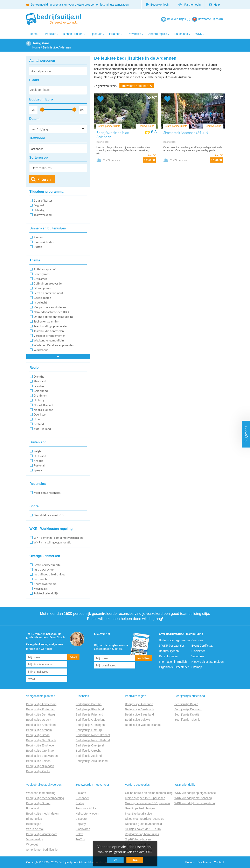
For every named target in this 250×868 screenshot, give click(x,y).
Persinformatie (168, 656)
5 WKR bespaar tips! (172, 646)
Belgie (37, 451)
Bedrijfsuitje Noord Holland (93, 740)
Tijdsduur (96, 34)
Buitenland (181, 34)
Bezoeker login (158, 5)
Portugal (39, 465)
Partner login (189, 5)
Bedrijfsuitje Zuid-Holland (92, 761)
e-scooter (82, 819)
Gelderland (41, 391)
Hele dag (39, 210)
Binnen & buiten (44, 242)
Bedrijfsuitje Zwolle (38, 771)
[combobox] (58, 90)
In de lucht (40, 302)
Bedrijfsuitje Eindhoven (41, 745)
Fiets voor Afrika (86, 808)
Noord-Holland (43, 410)
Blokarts (81, 793)
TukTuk (80, 839)
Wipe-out (32, 844)
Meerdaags (41, 589)
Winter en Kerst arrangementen (54, 345)
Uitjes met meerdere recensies (145, 819)
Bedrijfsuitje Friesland (89, 714)
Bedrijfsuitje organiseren (174, 640)
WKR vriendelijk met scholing (193, 798)
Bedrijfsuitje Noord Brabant (93, 735)
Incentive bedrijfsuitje (138, 814)
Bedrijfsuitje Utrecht (39, 720)
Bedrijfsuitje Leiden (38, 761)
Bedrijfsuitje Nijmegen (40, 766)
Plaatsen (115, 34)
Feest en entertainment (48, 293)
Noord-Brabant (43, 405)
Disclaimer (198, 651)
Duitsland (40, 456)
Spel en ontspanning (46, 321)
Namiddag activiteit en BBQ (51, 312)
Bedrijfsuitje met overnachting (45, 798)
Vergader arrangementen (50, 336)
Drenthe (39, 376)
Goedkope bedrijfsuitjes (140, 808)
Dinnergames (42, 288)
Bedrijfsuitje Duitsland (188, 709)
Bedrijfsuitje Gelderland (91, 720)
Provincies (134, 34)
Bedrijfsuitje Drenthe (89, 704)
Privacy (190, 862)
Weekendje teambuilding (49, 340)
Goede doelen (42, 298)
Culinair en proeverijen (48, 283)
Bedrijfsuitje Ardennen (139, 704)
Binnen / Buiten (73, 34)
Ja (115, 860)
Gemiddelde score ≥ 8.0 (48, 515)
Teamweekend (43, 215)
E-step (80, 803)
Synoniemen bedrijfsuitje (42, 850)
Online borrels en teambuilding (53, 317)
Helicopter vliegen (87, 814)
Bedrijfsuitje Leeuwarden (42, 756)
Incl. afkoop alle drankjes (49, 574)
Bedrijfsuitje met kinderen (42, 814)
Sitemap (197, 667)
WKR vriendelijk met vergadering (195, 803)
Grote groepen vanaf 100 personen (147, 803)
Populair (50, 34)
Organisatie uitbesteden (174, 667)
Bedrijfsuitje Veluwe (137, 720)
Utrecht (39, 419)
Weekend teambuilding (41, 793)
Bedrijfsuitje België (186, 704)
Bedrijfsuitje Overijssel (90, 745)
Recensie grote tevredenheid (143, 824)
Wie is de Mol (35, 829)
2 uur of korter (43, 200)
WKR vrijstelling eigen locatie (52, 542)
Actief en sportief (45, 269)
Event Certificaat (202, 646)
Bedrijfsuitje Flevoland (90, 709)
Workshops (41, 350)
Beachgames (41, 274)
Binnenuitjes (34, 819)
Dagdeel (39, 205)
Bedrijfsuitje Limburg (89, 730)
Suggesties (246, 434)
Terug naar (41, 43)
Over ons (197, 640)
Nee (135, 860)
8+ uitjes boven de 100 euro (143, 829)
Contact (219, 862)
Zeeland (39, 424)
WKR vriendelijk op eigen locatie (195, 793)
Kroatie (38, 461)
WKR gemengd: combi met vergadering (58, 538)
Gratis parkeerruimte (47, 565)
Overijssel (40, 414)
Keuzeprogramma (45, 584)
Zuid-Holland (42, 429)
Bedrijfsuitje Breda (38, 735)
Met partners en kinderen (50, 307)
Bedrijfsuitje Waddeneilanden (144, 725)
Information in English (173, 662)
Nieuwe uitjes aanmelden (208, 662)
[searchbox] (58, 91)
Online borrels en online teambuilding (149, 793)
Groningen (40, 395)
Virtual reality (34, 839)
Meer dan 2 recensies (47, 493)
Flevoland (40, 381)
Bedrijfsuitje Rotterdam (41, 709)
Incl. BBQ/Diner (44, 570)
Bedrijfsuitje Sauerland (139, 714)
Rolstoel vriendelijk (46, 593)
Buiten (38, 247)
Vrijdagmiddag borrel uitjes (142, 834)
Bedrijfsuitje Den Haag (40, 714)
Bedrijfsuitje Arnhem (39, 730)
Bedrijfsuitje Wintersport (41, 834)
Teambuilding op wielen (49, 331)
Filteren (44, 179)
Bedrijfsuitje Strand (38, 803)
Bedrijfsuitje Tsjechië (187, 720)
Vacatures (198, 656)
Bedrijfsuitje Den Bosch (41, 740)
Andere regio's (158, 34)
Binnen (38, 237)
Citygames (40, 279)
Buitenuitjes (34, 824)
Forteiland (33, 808)
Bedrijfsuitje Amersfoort (41, 725)
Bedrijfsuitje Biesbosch (140, 709)
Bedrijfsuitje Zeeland (89, 756)
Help (214, 5)
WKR (199, 34)
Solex (79, 834)
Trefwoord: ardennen (137, 86)
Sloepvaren (83, 829)
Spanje (38, 470)
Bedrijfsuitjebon (169, 651)
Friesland (40, 386)
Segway (81, 824)
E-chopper (82, 798)
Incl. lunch (40, 579)
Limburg (39, 400)
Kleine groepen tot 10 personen (145, 798)
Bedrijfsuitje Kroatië (187, 714)
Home (34, 34)
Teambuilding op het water (51, 326)
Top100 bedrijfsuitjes (138, 839)
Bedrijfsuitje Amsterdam (41, 704)
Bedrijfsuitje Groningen (41, 751)
